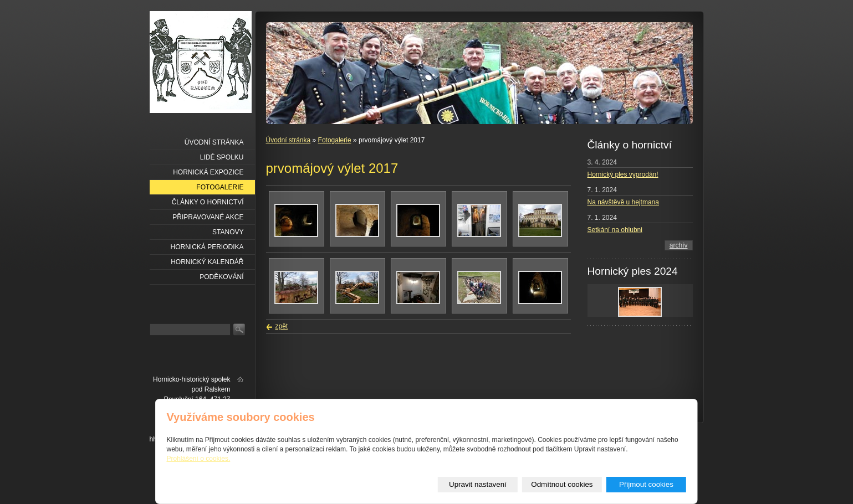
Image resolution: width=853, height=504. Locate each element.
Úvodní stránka (288, 140)
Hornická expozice (208, 172)
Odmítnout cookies (562, 484)
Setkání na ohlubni (615, 230)
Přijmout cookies (646, 484)
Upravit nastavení (478, 484)
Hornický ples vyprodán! (623, 174)
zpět (282, 326)
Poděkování (221, 277)
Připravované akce (208, 217)
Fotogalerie (335, 140)
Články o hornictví (208, 202)
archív (679, 245)
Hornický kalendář (207, 262)
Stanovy (228, 232)
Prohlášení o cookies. (199, 459)
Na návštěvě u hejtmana (623, 202)
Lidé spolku (222, 157)
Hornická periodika (207, 247)
